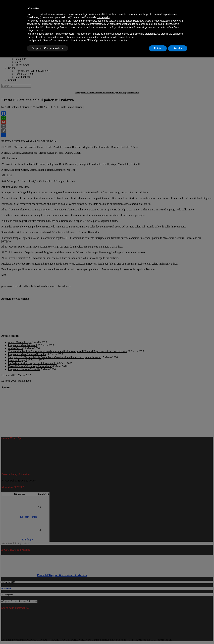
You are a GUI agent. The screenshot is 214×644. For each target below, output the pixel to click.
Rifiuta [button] (158, 48)
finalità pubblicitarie (46, 27)
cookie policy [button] (103, 17)
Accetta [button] (178, 48)
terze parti (79, 21)
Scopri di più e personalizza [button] (47, 48)
